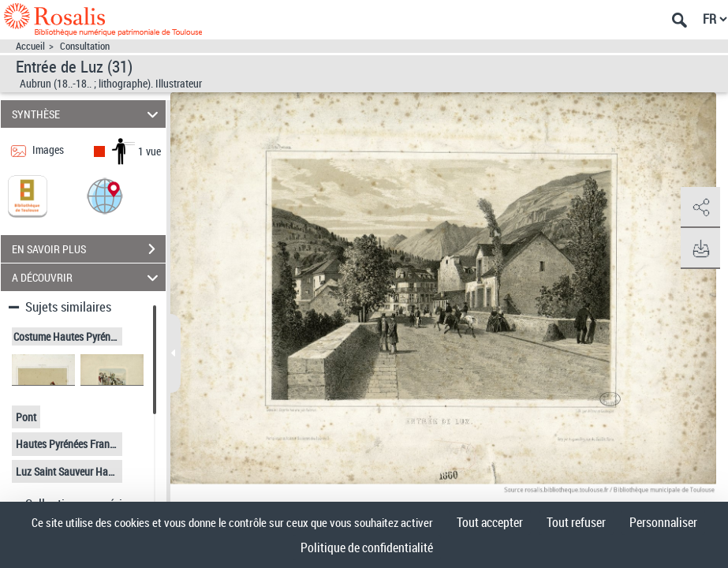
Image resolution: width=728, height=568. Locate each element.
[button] (105, 195)
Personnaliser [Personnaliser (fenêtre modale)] (663, 522)
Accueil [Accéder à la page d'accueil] (30, 46)
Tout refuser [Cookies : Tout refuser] (576, 522)
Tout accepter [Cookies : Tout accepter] (490, 522)
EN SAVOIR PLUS (89, 249)
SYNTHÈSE (87, 114)
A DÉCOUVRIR (87, 277)
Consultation (85, 46)
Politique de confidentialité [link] (367, 547)
